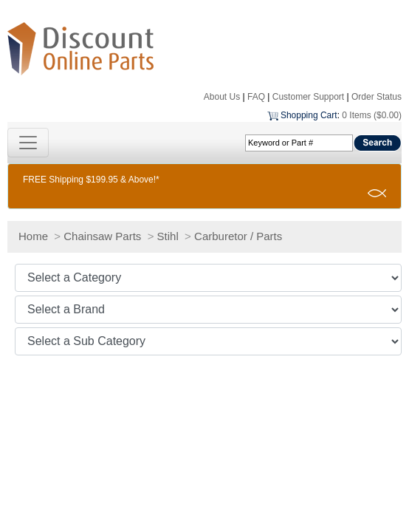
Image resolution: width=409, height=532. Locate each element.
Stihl (168, 236)
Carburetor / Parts (238, 236)
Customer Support (308, 97)
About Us (222, 97)
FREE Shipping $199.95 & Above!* (91, 180)
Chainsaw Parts (102, 236)
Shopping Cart (309, 115)
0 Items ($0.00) (372, 115)
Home (33, 236)
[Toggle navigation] (28, 143)
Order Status (377, 97)
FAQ (256, 97)
